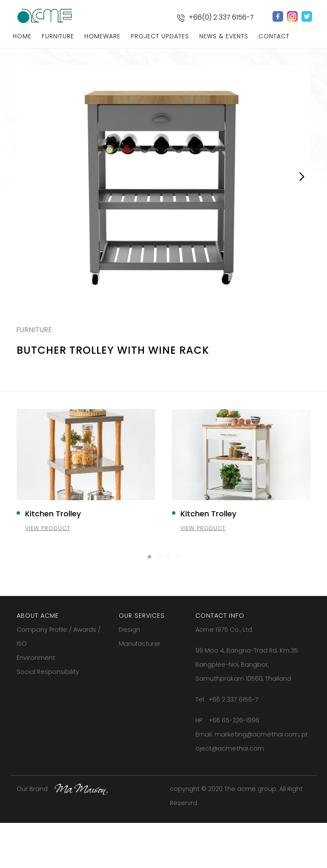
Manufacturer (140, 689)
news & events (224, 36)
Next (302, 179)
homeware (102, 36)
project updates (160, 36)
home (22, 36)
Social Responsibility (48, 717)
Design (129, 675)
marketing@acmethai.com (257, 780)
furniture (58, 36)
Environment (36, 703)
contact (274, 36)
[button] (149, 602)
